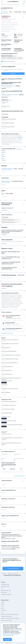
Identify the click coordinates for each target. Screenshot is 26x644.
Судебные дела (5, 178)
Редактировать (19, 149)
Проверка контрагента (6, 594)
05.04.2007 (5, 37)
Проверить (13, 74)
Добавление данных (6, 590)
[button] (24, 2)
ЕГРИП (3, 602)
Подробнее (4, 210)
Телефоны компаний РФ (6, 616)
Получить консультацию (13, 569)
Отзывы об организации (7, 620)
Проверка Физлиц (5, 584)
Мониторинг (4, 592)
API (2, 588)
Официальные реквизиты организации (10, 618)
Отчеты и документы (6, 312)
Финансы (4, 166)
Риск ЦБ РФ (4, 610)
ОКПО (2, 608)
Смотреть (16, 43)
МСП (2, 606)
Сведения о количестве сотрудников (10, 614)
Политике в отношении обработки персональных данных (11, 635)
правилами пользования (16, 630)
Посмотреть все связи (19, 476)
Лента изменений (7, 240)
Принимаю (7, 640)
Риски (11, 12)
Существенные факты (7, 480)
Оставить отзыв (21, 275)
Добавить (4, 152)
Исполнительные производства (7, 204)
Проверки (4, 227)
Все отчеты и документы (7, 333)
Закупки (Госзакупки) (7, 215)
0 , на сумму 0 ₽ (9, 208)
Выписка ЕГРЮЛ (18, 12)
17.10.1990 (20, 137)
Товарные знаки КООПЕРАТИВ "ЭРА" (10, 516)
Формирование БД (5, 586)
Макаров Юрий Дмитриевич (8, 86)
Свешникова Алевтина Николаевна (10, 95)
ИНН (2, 612)
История (15, 56)
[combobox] (13, 4)
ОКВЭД (3, 604)
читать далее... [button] (7, 144)
